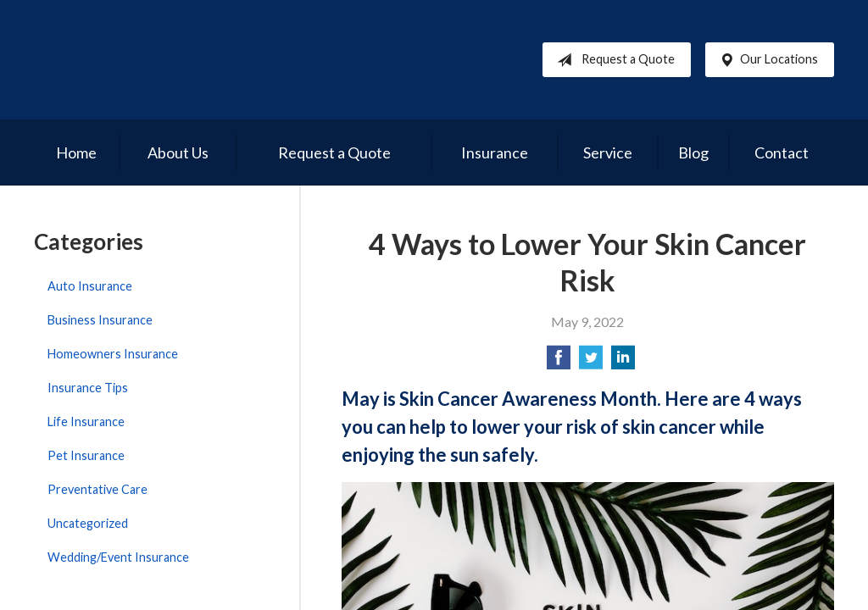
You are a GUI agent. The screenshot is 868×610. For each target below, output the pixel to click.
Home (76, 152)
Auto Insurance (90, 286)
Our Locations (765, 60)
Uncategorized (88, 523)
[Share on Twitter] (591, 362)
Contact (782, 152)
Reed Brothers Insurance (195, 60)
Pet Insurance (86, 455)
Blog (693, 152)
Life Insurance (86, 421)
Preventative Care (97, 489)
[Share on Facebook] (559, 362)
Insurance (495, 152)
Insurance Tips (88, 388)
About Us (178, 152)
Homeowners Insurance (113, 354)
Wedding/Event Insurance (118, 557)
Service (608, 152)
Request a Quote (612, 60)
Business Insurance (100, 320)
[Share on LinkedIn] (623, 362)
